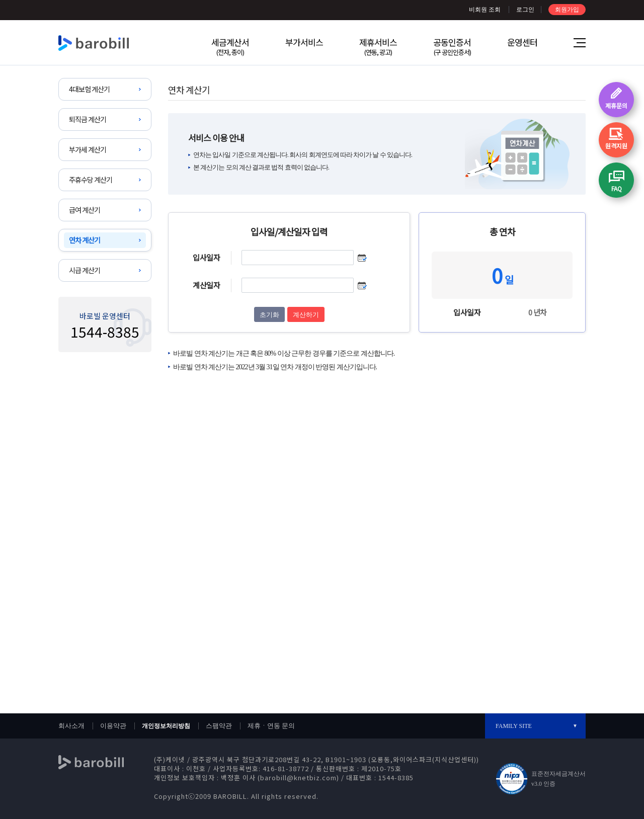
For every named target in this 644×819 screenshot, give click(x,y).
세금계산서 (230, 46)
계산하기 (306, 315)
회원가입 (567, 10)
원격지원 (616, 146)
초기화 (269, 315)
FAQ (617, 188)
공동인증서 (452, 46)
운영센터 (522, 42)
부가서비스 (304, 42)
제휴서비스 (378, 46)
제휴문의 (616, 105)
